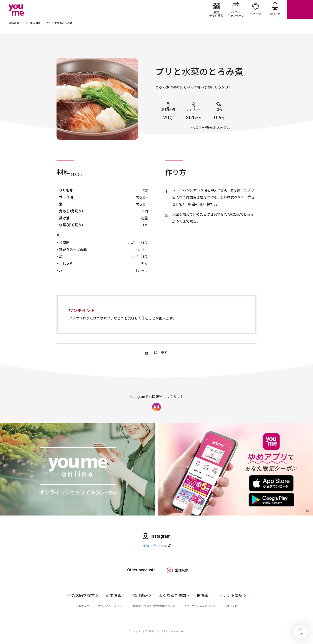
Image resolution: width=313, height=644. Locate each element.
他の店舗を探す (81, 596)
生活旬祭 (255, 10)
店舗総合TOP (16, 23)
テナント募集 (231, 596)
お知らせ (275, 10)
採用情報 (140, 596)
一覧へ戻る (159, 353)
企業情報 (113, 596)
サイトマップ (81, 606)
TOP (301, 632)
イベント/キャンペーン (236, 10)
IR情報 (203, 596)
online (300, 10)
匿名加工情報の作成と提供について (154, 606)
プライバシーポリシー (111, 606)
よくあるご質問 (172, 596)
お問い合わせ (232, 606)
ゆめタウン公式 (155, 546)
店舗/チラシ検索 (216, 10)
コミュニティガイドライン (200, 606)
